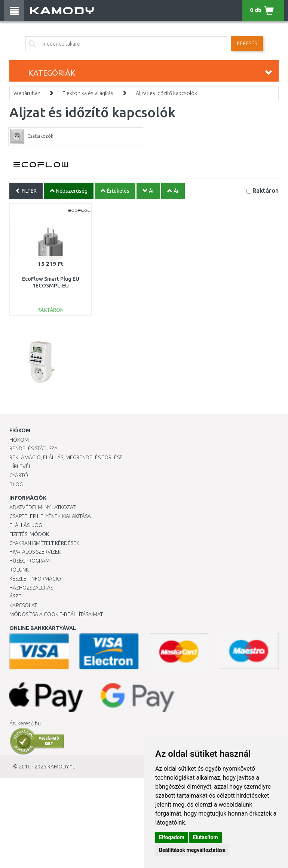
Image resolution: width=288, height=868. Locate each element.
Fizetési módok (29, 534)
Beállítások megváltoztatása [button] (192, 850)
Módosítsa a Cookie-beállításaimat (56, 614)
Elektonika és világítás (88, 93)
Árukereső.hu (25, 724)
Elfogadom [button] (172, 837)
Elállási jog (26, 525)
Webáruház (27, 93)
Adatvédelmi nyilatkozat (42, 507)
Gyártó (19, 475)
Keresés (247, 43)
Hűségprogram (30, 561)
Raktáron (266, 190)
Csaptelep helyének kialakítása (50, 516)
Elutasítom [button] (205, 837)
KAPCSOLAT (23, 605)
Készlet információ (35, 579)
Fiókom (19, 440)
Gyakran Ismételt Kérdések (44, 543)
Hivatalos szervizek (35, 552)
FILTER (26, 191)
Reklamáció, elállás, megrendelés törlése (66, 457)
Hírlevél (20, 466)
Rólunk (19, 570)
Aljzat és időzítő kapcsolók (166, 93)
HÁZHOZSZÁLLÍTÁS (31, 588)
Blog (16, 484)
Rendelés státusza (33, 448)
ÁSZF (15, 596)
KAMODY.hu (62, 767)
